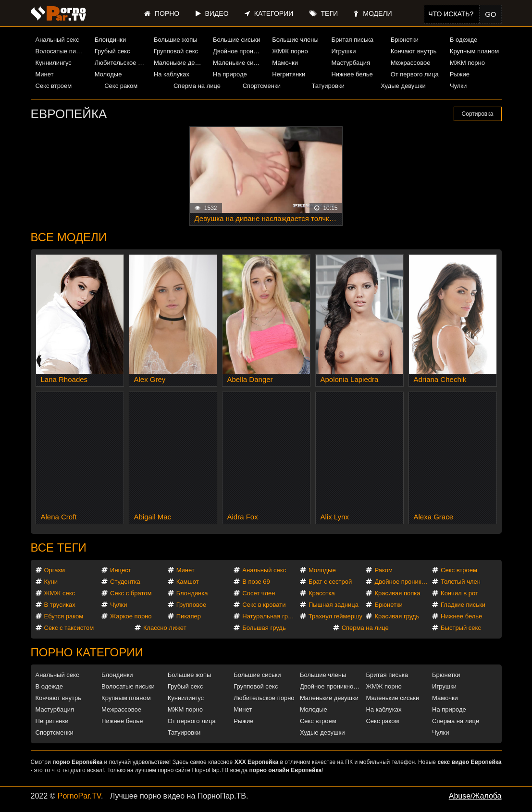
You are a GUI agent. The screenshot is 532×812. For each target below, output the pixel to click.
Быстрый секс (461, 628)
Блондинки (111, 40)
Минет (45, 74)
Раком (383, 570)
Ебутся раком (64, 616)
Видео (212, 13)
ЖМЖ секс (60, 593)
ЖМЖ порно (290, 51)
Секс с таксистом (69, 628)
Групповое (191, 605)
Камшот (188, 582)
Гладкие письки (463, 605)
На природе (230, 74)
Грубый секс (112, 51)
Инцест (121, 570)
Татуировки (328, 86)
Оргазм (55, 570)
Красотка (322, 593)
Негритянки (289, 74)
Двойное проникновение (239, 51)
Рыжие (460, 74)
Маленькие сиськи (239, 63)
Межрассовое (411, 63)
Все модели (69, 237)
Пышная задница (334, 605)
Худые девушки (403, 86)
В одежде (464, 40)
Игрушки (343, 51)
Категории (269, 13)
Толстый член (461, 582)
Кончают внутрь (414, 51)
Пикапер (189, 616)
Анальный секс (57, 40)
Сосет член (259, 593)
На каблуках (172, 74)
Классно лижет (165, 628)
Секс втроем (54, 86)
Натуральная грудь (270, 616)
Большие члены (295, 40)
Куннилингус (54, 63)
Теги (324, 13)
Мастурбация (351, 63)
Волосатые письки (62, 51)
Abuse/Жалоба (475, 796)
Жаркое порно (131, 616)
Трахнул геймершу (335, 616)
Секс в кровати (264, 605)
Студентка (125, 582)
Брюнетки (405, 40)
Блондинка (192, 593)
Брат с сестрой (330, 582)
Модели (373, 13)
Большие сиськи (236, 40)
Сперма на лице (197, 86)
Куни (51, 582)
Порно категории (87, 652)
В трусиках (60, 605)
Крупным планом (474, 51)
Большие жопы (176, 40)
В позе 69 (256, 582)
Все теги (59, 547)
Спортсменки (262, 86)
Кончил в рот (459, 593)
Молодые (108, 74)
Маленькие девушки (180, 63)
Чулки (458, 86)
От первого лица (415, 74)
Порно (162, 13)
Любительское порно (121, 63)
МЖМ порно (467, 63)
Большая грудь (264, 628)
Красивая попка (397, 593)
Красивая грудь (397, 616)
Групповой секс (176, 51)
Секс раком (121, 86)
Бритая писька (352, 40)
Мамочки (285, 63)
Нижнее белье (352, 74)
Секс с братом (131, 593)
